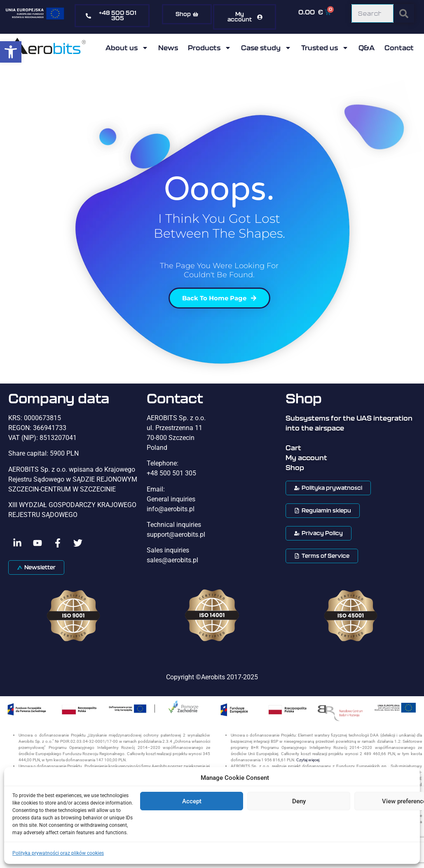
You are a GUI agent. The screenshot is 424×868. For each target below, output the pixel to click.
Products (210, 48)
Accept (192, 801)
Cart (293, 448)
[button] (11, 52)
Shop (295, 468)
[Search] (404, 13)
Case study (266, 48)
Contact (399, 48)
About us (127, 48)
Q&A (367, 48)
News (168, 48)
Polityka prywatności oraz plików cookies (58, 853)
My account (306, 458)
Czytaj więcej (308, 760)
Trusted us (325, 48)
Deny (299, 801)
